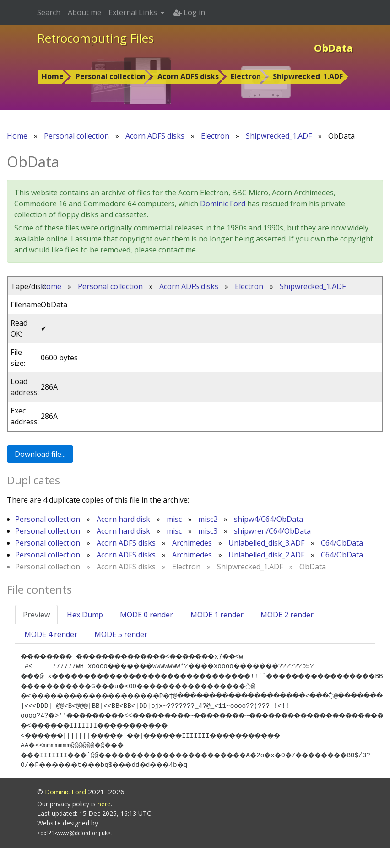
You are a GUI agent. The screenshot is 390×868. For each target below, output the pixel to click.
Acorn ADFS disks (188, 76)
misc (174, 519)
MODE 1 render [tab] (217, 615)
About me (84, 12)
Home (53, 76)
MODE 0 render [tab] (146, 615)
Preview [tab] (36, 615)
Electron (246, 76)
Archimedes (192, 543)
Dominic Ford (223, 204)
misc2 (208, 519)
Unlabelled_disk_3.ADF (266, 543)
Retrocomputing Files (95, 38)
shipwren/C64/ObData (272, 531)
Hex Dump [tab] (85, 615)
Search (49, 12)
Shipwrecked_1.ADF (308, 76)
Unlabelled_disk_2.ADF (266, 555)
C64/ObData (342, 543)
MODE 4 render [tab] (51, 634)
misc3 (208, 531)
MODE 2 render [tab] (287, 615)
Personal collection (111, 76)
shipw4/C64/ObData (268, 519)
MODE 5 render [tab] (121, 634)
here (104, 823)
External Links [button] (134, 12)
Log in (189, 12)
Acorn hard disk (123, 519)
